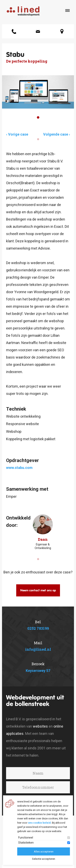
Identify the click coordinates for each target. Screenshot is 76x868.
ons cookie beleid (39, 823)
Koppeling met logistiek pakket (31, 439)
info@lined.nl (38, 649)
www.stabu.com (19, 468)
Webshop (14, 431)
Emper (11, 496)
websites (40, 726)
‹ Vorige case (17, 134)
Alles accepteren (44, 852)
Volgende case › (57, 134)
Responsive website (22, 424)
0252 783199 (38, 628)
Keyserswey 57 (38, 671)
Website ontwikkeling (23, 416)
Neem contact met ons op (38, 590)
